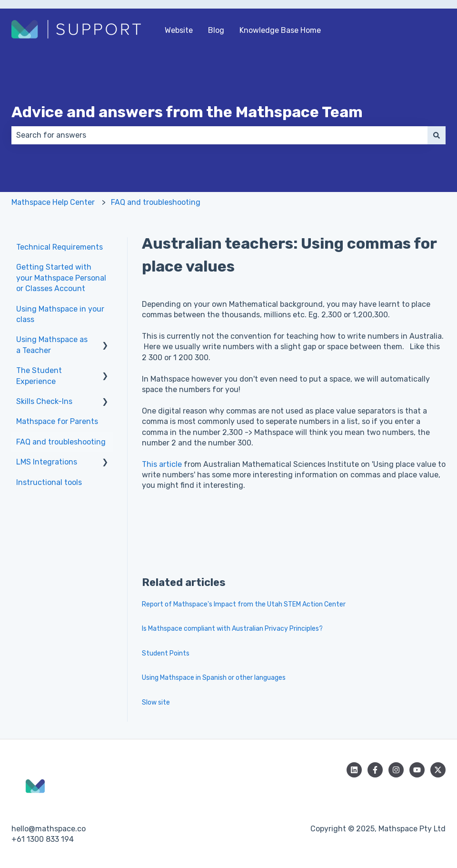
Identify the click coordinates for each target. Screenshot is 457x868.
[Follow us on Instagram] (396, 770)
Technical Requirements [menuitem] (60, 247)
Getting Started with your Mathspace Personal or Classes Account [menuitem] (61, 278)
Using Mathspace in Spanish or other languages (214, 678)
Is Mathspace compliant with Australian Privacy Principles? (232, 629)
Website (179, 30)
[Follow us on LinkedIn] (354, 770)
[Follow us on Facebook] (375, 770)
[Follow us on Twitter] (438, 770)
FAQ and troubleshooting (156, 202)
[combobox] (219, 135)
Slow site (156, 702)
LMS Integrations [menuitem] (47, 462)
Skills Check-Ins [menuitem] (44, 401)
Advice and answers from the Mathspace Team (187, 112)
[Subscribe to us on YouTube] (417, 770)
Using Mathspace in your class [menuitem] (60, 314)
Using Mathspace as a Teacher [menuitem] (52, 345)
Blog (216, 30)
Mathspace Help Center (53, 202)
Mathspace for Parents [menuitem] (57, 421)
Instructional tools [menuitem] (49, 482)
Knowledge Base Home (280, 30)
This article (162, 464)
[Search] (437, 135)
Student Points (166, 653)
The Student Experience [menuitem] (39, 376)
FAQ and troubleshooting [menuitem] (61, 442)
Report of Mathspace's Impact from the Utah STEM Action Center (244, 604)
